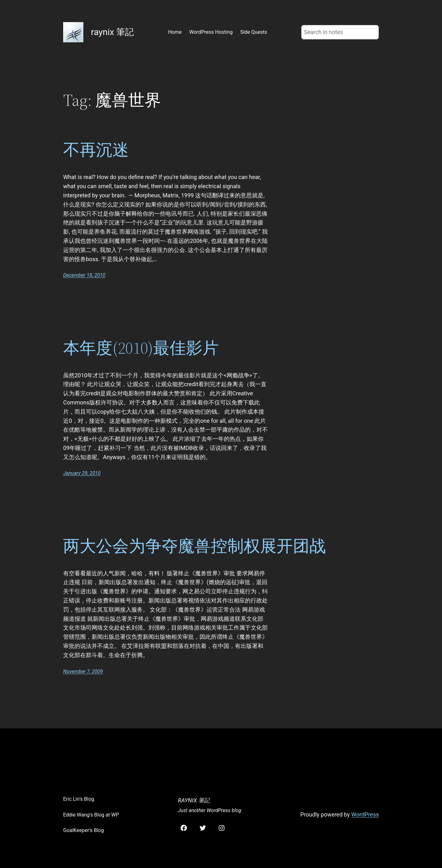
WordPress (365, 814)
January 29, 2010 (82, 473)
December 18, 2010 (84, 275)
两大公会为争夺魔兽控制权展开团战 (194, 546)
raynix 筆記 (112, 32)
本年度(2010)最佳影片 (141, 348)
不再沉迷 (96, 150)
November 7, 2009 (83, 671)
